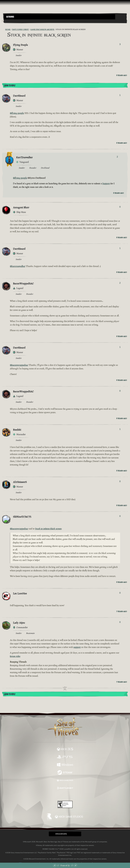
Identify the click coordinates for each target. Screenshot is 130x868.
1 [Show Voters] (120, 95)
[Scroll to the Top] (55, 865)
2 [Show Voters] (117, 157)
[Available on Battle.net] (65, 788)
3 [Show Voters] (120, 44)
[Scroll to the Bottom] (76, 865)
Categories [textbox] (10, 17)
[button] (60, 17)
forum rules (15, 656)
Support (106, 184)
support (77, 647)
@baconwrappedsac (19, 365)
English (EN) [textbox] (61, 834)
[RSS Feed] (4, 30)
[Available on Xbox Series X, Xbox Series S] (65, 749)
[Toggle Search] (9, 21)
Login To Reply (10, 86)
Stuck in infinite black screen (48, 529)
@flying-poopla (17, 113)
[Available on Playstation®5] (65, 757)
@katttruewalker (18, 266)
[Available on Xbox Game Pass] (65, 781)
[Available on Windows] (65, 765)
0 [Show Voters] (120, 207)
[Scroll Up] (58, 865)
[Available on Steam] (65, 773)
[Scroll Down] (72, 865)
